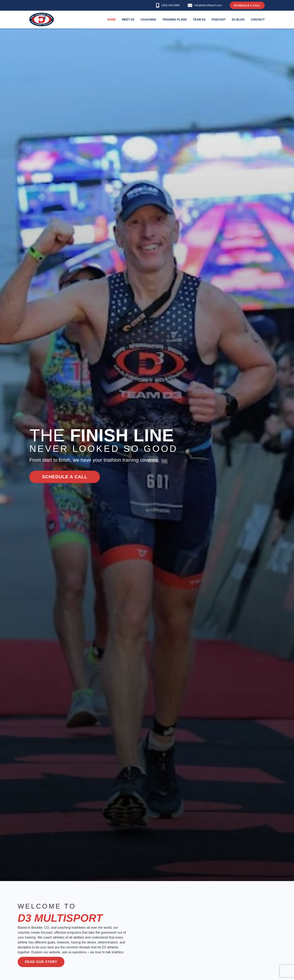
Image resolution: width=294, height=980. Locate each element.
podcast (219, 20)
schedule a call (65, 477)
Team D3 (199, 20)
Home (111, 20)
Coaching (148, 20)
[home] (42, 20)
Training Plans (174, 20)
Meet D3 (128, 20)
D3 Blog (238, 20)
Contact (258, 20)
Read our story (41, 962)
